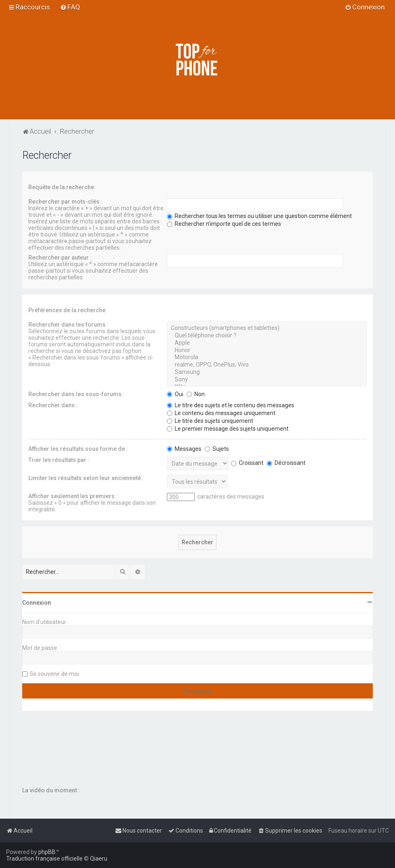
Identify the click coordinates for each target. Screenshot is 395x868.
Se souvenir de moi (54, 674)
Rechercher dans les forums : (68, 325)
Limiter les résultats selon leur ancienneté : (86, 478)
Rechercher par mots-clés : (65, 202)
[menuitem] (70, 7)
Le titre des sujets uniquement (210, 421)
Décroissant (286, 463)
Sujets (217, 449)
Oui (175, 394)
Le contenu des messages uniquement (221, 413)
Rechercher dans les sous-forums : (76, 394)
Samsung (267, 372)
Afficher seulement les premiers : (73, 496)
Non (196, 394)
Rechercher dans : (53, 405)
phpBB (47, 852)
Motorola (267, 357)
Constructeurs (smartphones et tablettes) (267, 328)
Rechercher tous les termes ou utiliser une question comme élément (259, 216)
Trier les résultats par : (59, 460)
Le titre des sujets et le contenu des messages (231, 405)
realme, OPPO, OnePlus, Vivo (267, 365)
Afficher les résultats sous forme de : (78, 449)
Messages (184, 449)
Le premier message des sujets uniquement (228, 429)
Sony (267, 380)
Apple (267, 343)
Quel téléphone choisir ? (267, 336)
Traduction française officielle (44, 859)
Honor (267, 350)
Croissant (247, 463)
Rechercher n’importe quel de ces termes (224, 224)
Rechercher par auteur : (60, 258)
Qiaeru (99, 859)
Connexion (37, 603)
